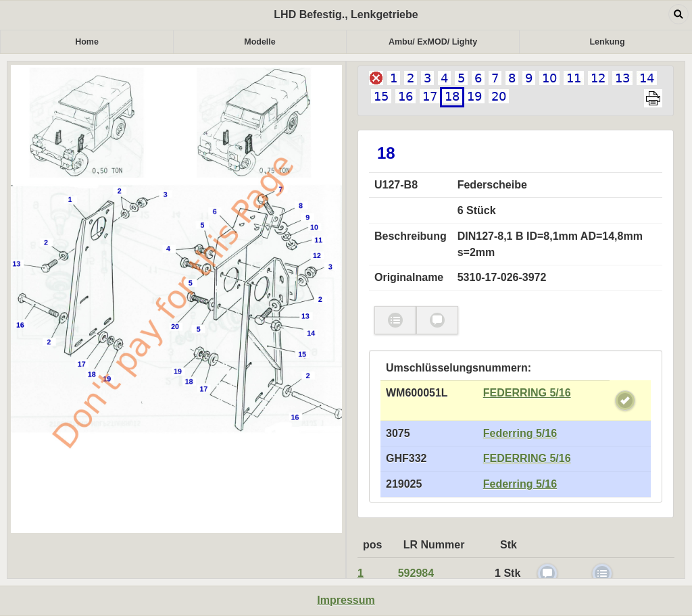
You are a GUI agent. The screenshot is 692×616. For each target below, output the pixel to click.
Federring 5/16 (520, 433)
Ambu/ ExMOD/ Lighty (433, 42)
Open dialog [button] (678, 14)
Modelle (260, 42)
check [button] (395, 320)
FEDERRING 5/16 (527, 393)
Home (87, 42)
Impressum (346, 600)
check (625, 401)
